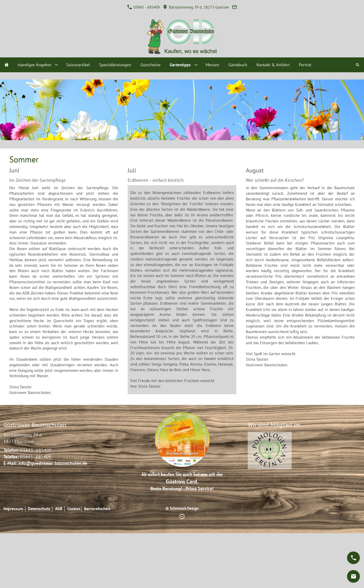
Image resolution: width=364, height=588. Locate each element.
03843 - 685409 (143, 7)
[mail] (353, 576)
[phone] (353, 558)
